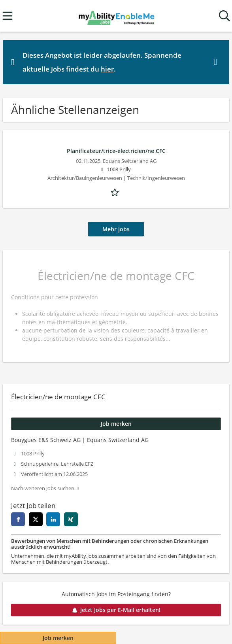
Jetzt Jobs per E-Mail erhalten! (116, 610)
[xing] (71, 519)
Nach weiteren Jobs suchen (43, 488)
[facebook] (18, 519)
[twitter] (36, 519)
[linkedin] (53, 519)
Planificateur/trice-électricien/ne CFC (116, 151)
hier (107, 69)
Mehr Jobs (116, 229)
